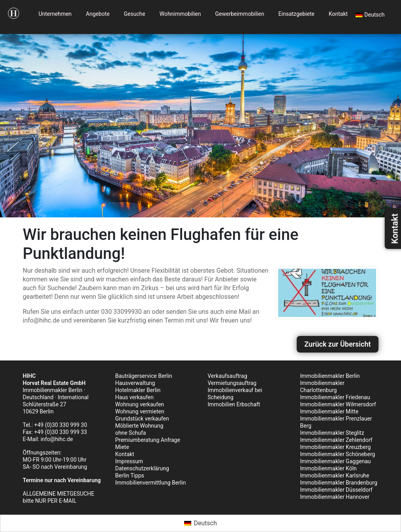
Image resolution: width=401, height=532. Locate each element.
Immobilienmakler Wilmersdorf (338, 404)
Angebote (98, 14)
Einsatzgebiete (297, 14)
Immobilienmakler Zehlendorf (336, 440)
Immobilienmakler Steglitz (332, 433)
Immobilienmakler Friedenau (335, 397)
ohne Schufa (131, 433)
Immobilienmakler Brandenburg (339, 483)
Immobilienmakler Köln (329, 468)
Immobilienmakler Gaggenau (336, 461)
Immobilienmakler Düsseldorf (336, 490)
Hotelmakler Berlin (138, 390)
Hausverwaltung (135, 383)
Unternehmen (55, 14)
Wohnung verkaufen (140, 404)
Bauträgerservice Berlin (144, 376)
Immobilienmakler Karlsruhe (335, 475)
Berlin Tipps (130, 475)
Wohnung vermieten (140, 411)
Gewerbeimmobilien (240, 14)
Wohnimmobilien (180, 14)
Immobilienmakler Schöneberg (338, 454)
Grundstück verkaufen (142, 419)
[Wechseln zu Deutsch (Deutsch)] (200, 523)
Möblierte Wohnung (139, 426)
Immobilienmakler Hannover (335, 497)
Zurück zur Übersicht (337, 344)
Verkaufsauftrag (228, 376)
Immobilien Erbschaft (234, 404)
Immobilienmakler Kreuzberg (336, 447)
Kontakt (338, 14)
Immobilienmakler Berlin (330, 376)
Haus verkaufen (135, 397)
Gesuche (134, 14)
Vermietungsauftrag (232, 383)
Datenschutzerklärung (142, 468)
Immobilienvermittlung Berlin (151, 483)
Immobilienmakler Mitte (329, 411)
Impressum (129, 461)
